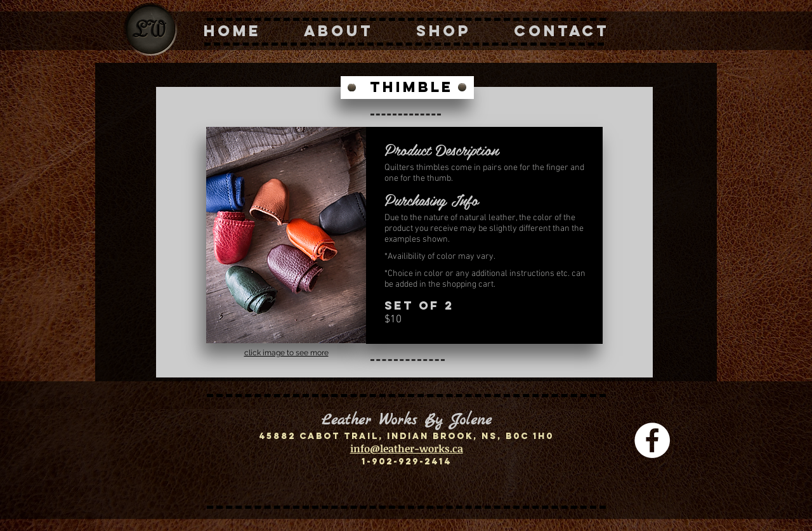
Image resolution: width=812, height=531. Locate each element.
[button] (286, 235)
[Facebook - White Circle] (652, 440)
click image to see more (286, 353)
